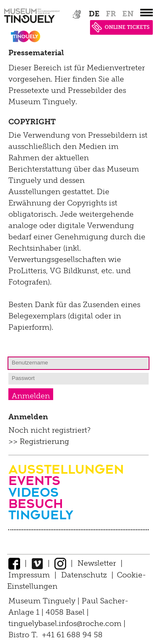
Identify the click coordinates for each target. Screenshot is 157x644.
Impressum (29, 575)
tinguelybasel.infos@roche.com (66, 623)
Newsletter (97, 563)
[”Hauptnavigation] (147, 13)
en (128, 14)
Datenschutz (84, 575)
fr (111, 14)
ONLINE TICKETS (121, 27)
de (94, 14)
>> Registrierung (39, 441)
